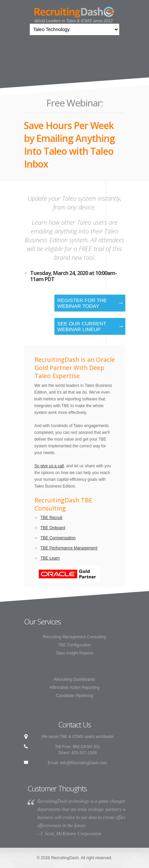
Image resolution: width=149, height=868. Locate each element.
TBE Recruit (52, 518)
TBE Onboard (53, 528)
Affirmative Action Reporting (75, 688)
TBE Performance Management (69, 548)
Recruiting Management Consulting (74, 637)
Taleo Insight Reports (74, 653)
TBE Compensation (58, 538)
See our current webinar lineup (82, 326)
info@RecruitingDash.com (84, 763)
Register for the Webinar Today (82, 303)
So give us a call (49, 466)
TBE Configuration (74, 645)
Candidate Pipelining (74, 696)
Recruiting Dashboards (74, 679)
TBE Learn (50, 558)
